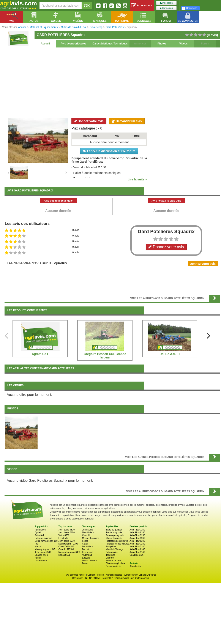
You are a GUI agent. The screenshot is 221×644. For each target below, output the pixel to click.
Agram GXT (40, 354)
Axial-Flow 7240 (137, 544)
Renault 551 (64, 555)
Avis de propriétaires (73, 44)
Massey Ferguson (91, 538)
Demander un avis (127, 121)
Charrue (110, 558)
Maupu (38, 547)
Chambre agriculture (116, 563)
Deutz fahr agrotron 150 (46, 541)
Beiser (85, 563)
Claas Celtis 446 (66, 547)
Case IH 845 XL (42, 561)
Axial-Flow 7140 (137, 547)
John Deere (88, 530)
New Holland (88, 533)
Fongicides (111, 547)
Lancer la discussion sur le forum (109, 151)
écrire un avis (142, 6)
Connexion (166, 8)
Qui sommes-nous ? (76, 575)
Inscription (166, 3)
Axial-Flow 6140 (137, 549)
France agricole (113, 566)
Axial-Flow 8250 (137, 533)
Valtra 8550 (64, 535)
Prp (36, 544)
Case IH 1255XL (66, 549)
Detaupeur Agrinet (43, 538)
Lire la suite (137, 179)
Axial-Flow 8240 (137, 541)
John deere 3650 (67, 533)
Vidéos (183, 44)
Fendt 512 (63, 538)
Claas (85, 544)
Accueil (45, 44)
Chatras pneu (41, 555)
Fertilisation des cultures (117, 544)
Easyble (86, 558)
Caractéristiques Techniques (110, 44)
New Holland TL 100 (68, 544)
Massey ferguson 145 (45, 549)
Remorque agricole (115, 535)
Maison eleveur (90, 561)
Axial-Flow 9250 (137, 535)
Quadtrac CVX (136, 555)
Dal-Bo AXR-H (170, 354)
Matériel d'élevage (114, 549)
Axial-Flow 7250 (137, 530)
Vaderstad (87, 555)
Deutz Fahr (88, 547)
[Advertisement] (112, 82)
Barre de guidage (114, 530)
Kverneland (88, 552)
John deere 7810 (67, 530)
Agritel (38, 533)
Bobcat (86, 549)
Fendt (85, 541)
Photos (162, 44)
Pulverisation (112, 552)
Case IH (86, 535)
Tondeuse (110, 555)
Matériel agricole (114, 538)
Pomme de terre (114, 561)
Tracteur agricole (114, 533)
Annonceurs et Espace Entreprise (140, 575)
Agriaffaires (40, 530)
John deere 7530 (43, 552)
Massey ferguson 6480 (69, 552)
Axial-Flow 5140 (137, 552)
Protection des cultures (117, 541)
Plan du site (135, 566)
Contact (91, 575)
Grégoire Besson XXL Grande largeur (105, 356)
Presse (100, 575)
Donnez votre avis (89, 121)
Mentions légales (114, 575)
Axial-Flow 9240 (137, 538)
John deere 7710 (67, 541)
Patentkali (39, 535)
